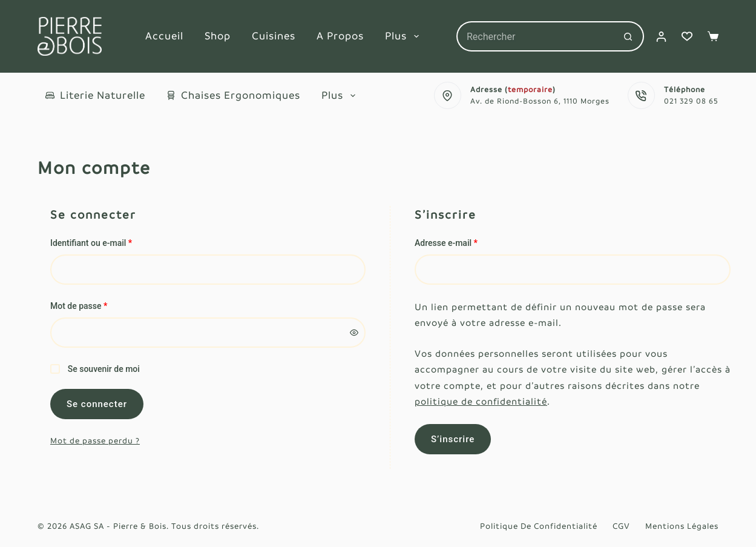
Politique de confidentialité (539, 526)
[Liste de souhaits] (687, 36)
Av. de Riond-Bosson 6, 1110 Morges (540, 101)
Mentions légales (682, 526)
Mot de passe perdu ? (95, 441)
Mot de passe (99, 305)
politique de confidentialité (481, 401)
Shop (218, 36)
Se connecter (97, 404)
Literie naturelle (95, 95)
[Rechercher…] (535, 36)
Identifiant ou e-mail (112, 242)
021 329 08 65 (691, 101)
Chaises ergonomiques (233, 95)
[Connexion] (661, 37)
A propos (340, 36)
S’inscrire (453, 439)
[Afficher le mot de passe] (354, 333)
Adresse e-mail (466, 242)
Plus (404, 36)
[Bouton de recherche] (629, 36)
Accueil (164, 36)
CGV (621, 526)
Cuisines (274, 36)
